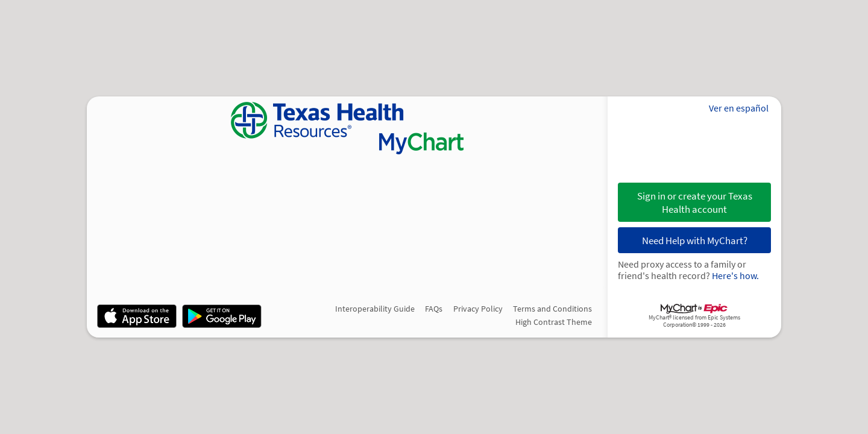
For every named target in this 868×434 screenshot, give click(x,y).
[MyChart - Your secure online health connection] (347, 128)
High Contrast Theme (554, 322)
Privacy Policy (478, 309)
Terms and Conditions (552, 309)
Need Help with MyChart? (695, 241)
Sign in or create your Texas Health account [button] (695, 203)
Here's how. (735, 276)
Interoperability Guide (375, 309)
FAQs (434, 309)
